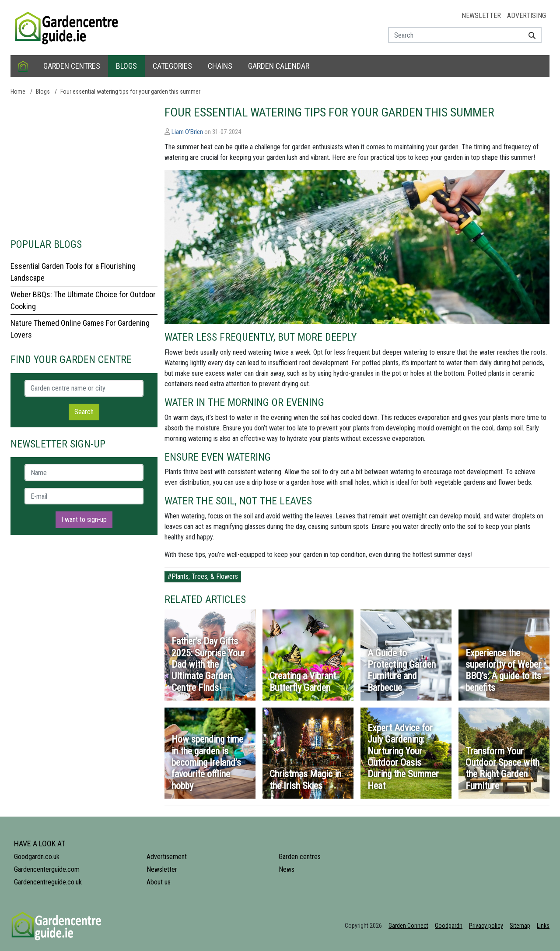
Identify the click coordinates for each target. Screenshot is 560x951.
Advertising (527, 16)
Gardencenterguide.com (47, 869)
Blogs (126, 66)
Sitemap (520, 926)
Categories (172, 66)
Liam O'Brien (187, 132)
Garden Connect (408, 926)
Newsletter (481, 16)
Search (84, 412)
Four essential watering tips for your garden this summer (130, 92)
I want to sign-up (84, 520)
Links (543, 926)
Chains (220, 66)
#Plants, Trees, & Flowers (203, 576)
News (287, 869)
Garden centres (72, 66)
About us (159, 882)
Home (18, 92)
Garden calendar (279, 66)
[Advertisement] (84, 166)
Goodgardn (449, 926)
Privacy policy (486, 926)
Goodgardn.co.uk (37, 857)
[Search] (529, 35)
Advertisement (167, 857)
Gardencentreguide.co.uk (48, 882)
